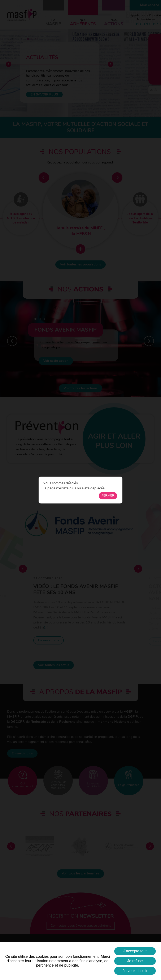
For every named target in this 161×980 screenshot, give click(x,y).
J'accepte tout (135, 951)
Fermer (108, 496)
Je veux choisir (135, 971)
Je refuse (135, 961)
